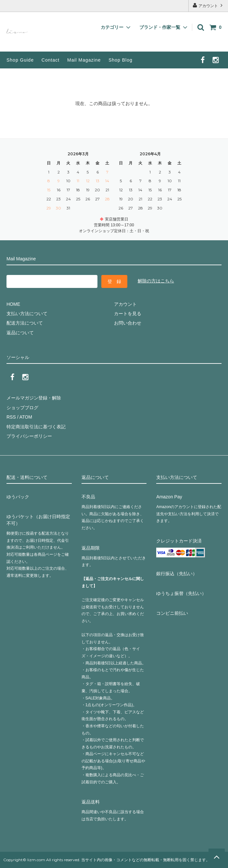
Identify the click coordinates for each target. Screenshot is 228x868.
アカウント (208, 5)
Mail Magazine (84, 60)
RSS (11, 417)
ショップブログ (22, 408)
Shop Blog (120, 60)
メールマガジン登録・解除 (34, 398)
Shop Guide (20, 60)
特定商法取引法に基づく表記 (36, 427)
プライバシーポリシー (29, 436)
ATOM (26, 417)
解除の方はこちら (156, 281)
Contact (51, 60)
